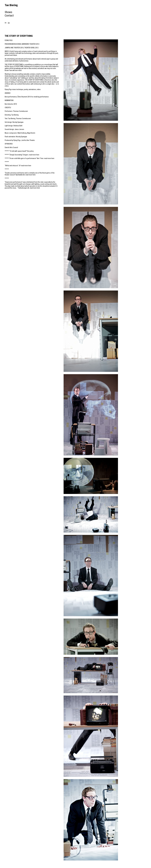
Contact (9, 16)
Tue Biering (11, 5)
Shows (8, 12)
